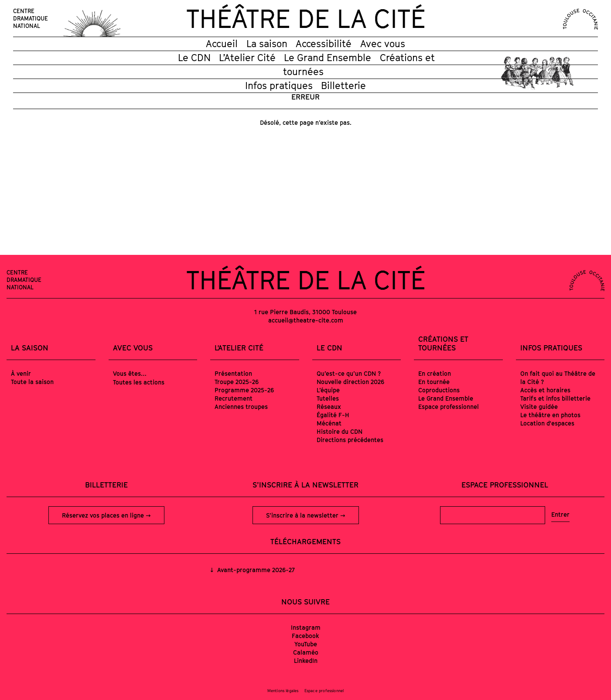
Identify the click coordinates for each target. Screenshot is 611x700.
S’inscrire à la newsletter (303, 515)
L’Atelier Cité (247, 58)
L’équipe (328, 390)
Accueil (222, 44)
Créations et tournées (443, 343)
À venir (21, 373)
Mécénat (329, 423)
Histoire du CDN (340, 431)
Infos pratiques (279, 86)
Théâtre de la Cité (306, 18)
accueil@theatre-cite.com (306, 320)
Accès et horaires (545, 390)
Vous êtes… (130, 373)
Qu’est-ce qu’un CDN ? (349, 373)
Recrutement (234, 398)
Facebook (305, 636)
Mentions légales (283, 691)
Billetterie (343, 86)
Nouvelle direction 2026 (350, 382)
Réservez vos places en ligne (104, 515)
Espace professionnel (449, 407)
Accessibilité (324, 44)
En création (435, 373)
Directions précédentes (350, 440)
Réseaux (329, 407)
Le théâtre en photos (550, 415)
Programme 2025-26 (244, 390)
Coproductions (439, 390)
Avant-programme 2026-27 (255, 570)
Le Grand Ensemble (328, 58)
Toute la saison (32, 382)
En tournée (434, 382)
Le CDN (194, 58)
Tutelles (328, 398)
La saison (267, 44)
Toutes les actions (139, 382)
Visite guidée (539, 407)
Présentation (233, 373)
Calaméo (306, 652)
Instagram (306, 627)
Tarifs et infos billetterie (555, 398)
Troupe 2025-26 (237, 382)
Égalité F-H (333, 415)
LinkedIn (306, 661)
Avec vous (383, 44)
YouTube (306, 644)
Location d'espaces (547, 423)
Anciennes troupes (241, 407)
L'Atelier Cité (239, 348)
